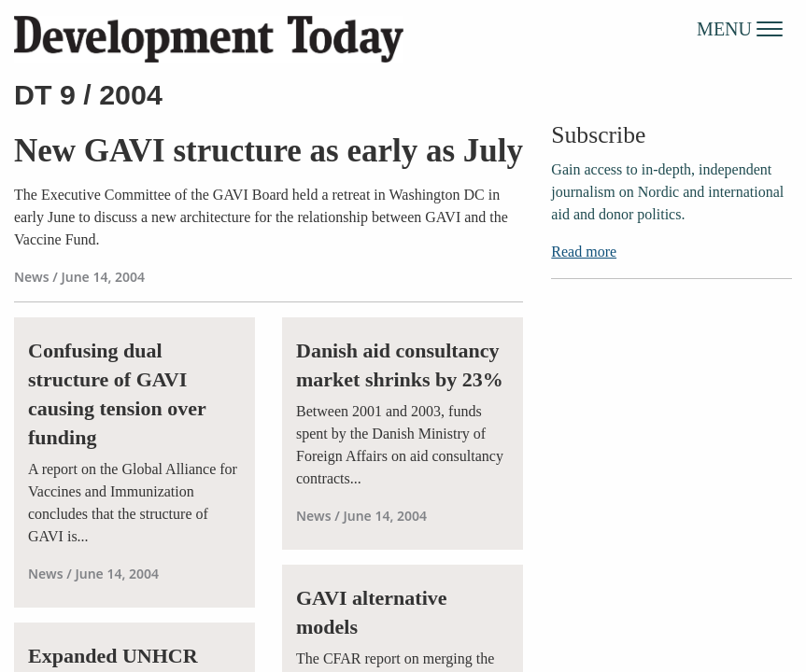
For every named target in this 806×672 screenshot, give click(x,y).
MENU (740, 28)
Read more (584, 252)
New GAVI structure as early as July (269, 151)
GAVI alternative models (372, 612)
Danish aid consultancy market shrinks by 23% (400, 365)
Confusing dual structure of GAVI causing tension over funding (117, 393)
